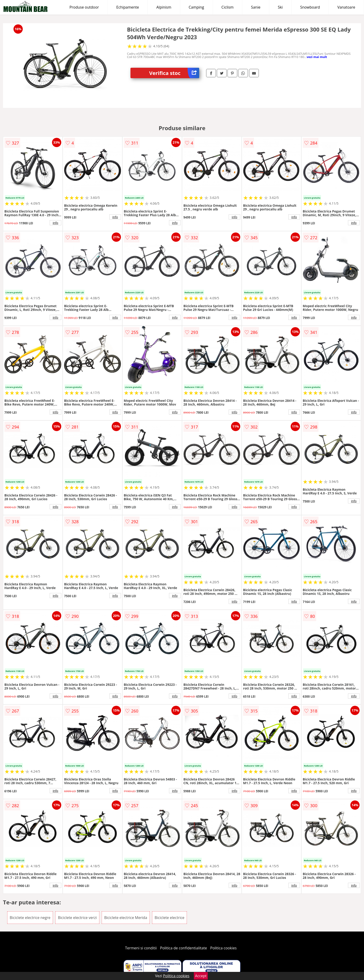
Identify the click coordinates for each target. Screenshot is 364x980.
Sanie (256, 7)
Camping (196, 7)
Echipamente (128, 7)
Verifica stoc (174, 73)
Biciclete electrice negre (30, 918)
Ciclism (227, 7)
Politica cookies (224, 948)
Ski (280, 7)
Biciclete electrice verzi (77, 918)
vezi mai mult (317, 57)
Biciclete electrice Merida (126, 918)
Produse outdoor (84, 7)
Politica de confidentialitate (184, 948)
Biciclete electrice (169, 918)
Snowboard (310, 7)
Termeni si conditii (141, 948)
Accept (201, 976)
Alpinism (164, 7)
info (55, 223)
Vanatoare (346, 7)
